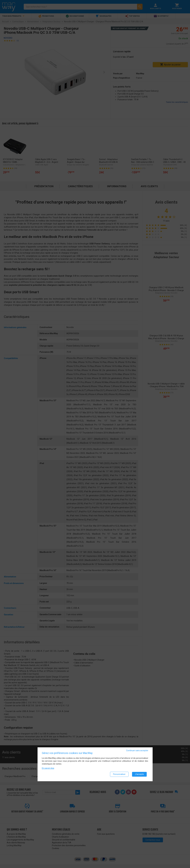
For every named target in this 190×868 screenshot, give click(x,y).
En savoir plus (48, 768)
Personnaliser (119, 774)
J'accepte (139, 774)
